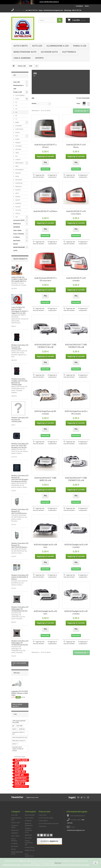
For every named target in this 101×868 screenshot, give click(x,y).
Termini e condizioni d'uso (28, 830)
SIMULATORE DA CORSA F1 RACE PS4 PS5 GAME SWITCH (19, 279)
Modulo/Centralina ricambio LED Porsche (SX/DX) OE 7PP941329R (19, 382)
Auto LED (37, 46)
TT (16, 119)
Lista (88, 104)
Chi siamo (28, 838)
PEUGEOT (19, 180)
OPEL (17, 176)
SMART (18, 200)
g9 (13, 726)
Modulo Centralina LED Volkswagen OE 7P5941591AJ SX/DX (20, 609)
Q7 (16, 116)
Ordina (34, 103)
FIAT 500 (19, 726)
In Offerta (17, 237)
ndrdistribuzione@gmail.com (76, 830)
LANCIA (18, 160)
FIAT (17, 136)
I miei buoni (42, 826)
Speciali (17, 673)
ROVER (18, 190)
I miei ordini (43, 815)
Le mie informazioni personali (49, 824)
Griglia (84, 104)
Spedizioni (28, 835)
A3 (16, 102)
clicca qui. (58, 863)
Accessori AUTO (49, 52)
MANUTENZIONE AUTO (25, 52)
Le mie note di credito (46, 818)
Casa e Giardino (22, 58)
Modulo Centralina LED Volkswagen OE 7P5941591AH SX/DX (20, 643)
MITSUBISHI (19, 170)
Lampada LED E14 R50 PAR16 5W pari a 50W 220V (20, 693)
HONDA (18, 143)
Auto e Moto (21, 46)
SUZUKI (18, 207)
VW (16, 217)
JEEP (17, 153)
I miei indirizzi (43, 821)
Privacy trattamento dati (29, 843)
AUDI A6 (22, 729)
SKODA (18, 197)
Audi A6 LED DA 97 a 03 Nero (45, 211)
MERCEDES (19, 163)
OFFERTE (39, 58)
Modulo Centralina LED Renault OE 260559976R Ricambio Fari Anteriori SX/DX (20, 478)
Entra (87, 6)
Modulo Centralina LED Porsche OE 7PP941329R (20, 420)
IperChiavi (17, 241)
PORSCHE (19, 183)
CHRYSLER (19, 129)
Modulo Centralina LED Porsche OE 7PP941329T (20, 347)
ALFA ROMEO (20, 95)
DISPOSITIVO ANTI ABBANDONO (21, 787)
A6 (16, 112)
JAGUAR (18, 149)
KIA (16, 156)
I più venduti (29, 818)
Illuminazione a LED (58, 46)
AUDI (30, 66)
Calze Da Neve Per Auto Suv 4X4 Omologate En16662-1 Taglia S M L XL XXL (20, 310)
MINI (17, 166)
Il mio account (44, 812)
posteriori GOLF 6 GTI (18, 733)
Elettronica (69, 52)
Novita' (16, 244)
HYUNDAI (18, 146)
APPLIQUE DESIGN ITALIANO (19, 722)
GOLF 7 (15, 744)
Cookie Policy (30, 847)
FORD (17, 139)
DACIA (17, 133)
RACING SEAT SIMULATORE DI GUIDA (18, 749)
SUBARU (18, 203)
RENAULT (18, 187)
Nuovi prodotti (20, 259)
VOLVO (18, 214)
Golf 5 (14, 729)
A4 (16, 106)
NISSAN (18, 173)
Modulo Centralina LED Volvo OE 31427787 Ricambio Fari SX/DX (20, 446)
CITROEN (18, 126)
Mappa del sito (30, 850)
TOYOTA (18, 210)
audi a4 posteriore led (20, 737)
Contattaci (80, 6)
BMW (17, 122)
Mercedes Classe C (19, 741)
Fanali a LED (80, 46)
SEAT (17, 193)
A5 (16, 109)
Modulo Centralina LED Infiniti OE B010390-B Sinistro (20, 577)
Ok (95, 863)
